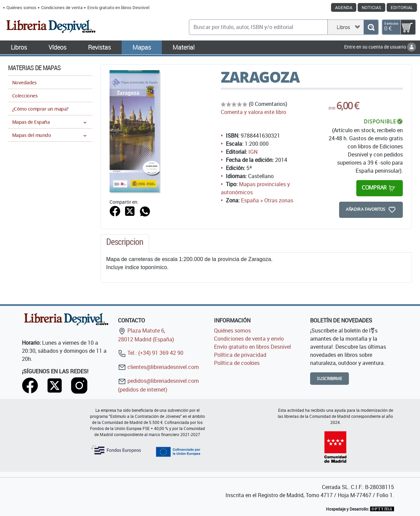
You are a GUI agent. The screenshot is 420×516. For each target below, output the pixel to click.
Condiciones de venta (62, 7)
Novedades (24, 82)
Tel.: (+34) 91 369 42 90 (151, 353)
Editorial (402, 7)
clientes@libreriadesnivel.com (158, 367)
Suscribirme (329, 379)
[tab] (125, 243)
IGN (253, 152)
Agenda (344, 7)
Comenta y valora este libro (253, 112)
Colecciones (25, 96)
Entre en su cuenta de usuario (380, 47)
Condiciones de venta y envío (249, 339)
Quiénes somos (21, 7)
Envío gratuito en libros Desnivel (118, 7)
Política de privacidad (240, 355)
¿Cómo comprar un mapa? (40, 109)
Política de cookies (237, 363)
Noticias (371, 7)
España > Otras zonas (267, 200)
